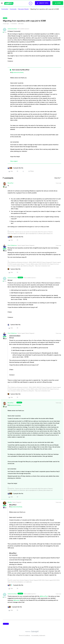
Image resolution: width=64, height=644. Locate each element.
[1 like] (14, 269)
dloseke (10, 502)
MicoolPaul (10, 183)
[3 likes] (15, 168)
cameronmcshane (12, 29)
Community (5, 9)
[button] (2, 4)
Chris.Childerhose (12, 245)
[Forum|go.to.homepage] (9, 3)
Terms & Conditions (24, 636)
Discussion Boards (23, 9)
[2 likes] (15, 607)
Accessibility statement (38, 636)
